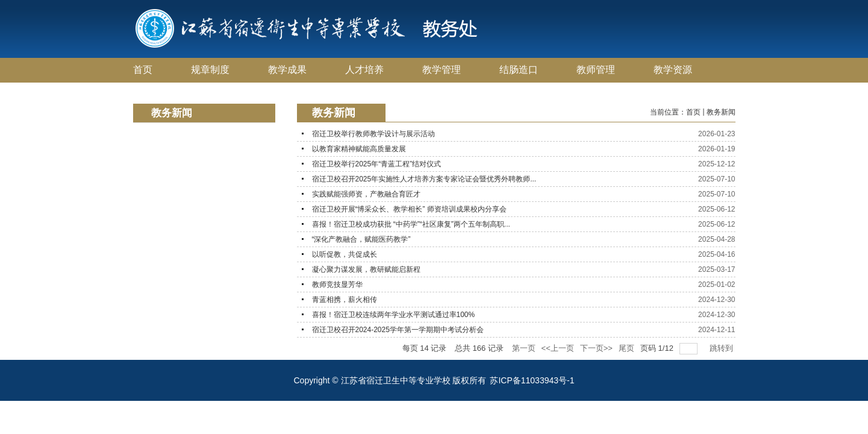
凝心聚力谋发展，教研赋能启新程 (366, 269)
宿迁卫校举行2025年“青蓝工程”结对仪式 (377, 164)
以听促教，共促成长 (345, 254)
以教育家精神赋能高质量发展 (359, 149)
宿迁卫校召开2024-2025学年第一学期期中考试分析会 (398, 330)
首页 (693, 112)
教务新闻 (721, 112)
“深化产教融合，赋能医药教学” (361, 239)
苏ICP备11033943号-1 (532, 380)
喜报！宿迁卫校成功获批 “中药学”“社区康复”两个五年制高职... (411, 224)
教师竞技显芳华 (337, 285)
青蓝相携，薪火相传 (345, 300)
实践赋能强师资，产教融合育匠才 (366, 194)
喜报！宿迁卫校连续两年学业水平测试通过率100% (394, 315)
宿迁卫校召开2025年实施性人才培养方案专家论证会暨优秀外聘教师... (424, 179)
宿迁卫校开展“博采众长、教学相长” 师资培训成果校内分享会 (409, 209)
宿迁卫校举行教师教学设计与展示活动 (373, 134)
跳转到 (723, 348)
